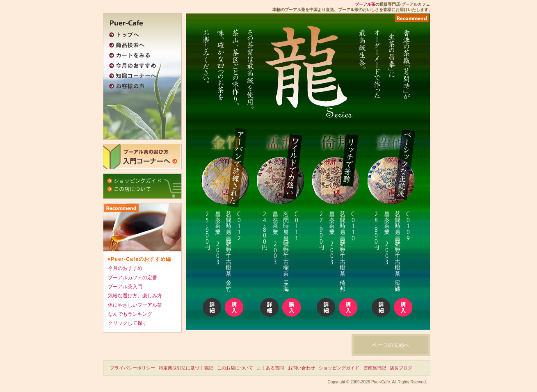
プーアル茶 (365, 4)
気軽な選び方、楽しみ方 (135, 296)
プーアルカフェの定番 (133, 278)
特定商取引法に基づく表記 (186, 368)
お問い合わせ (302, 368)
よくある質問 (270, 368)
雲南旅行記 (375, 368)
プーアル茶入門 (125, 287)
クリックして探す (128, 323)
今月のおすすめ (125, 268)
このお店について (235, 368)
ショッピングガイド (339, 368)
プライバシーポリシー (133, 368)
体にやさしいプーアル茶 (135, 305)
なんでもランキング (130, 314)
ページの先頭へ (391, 345)
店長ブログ (401, 368)
